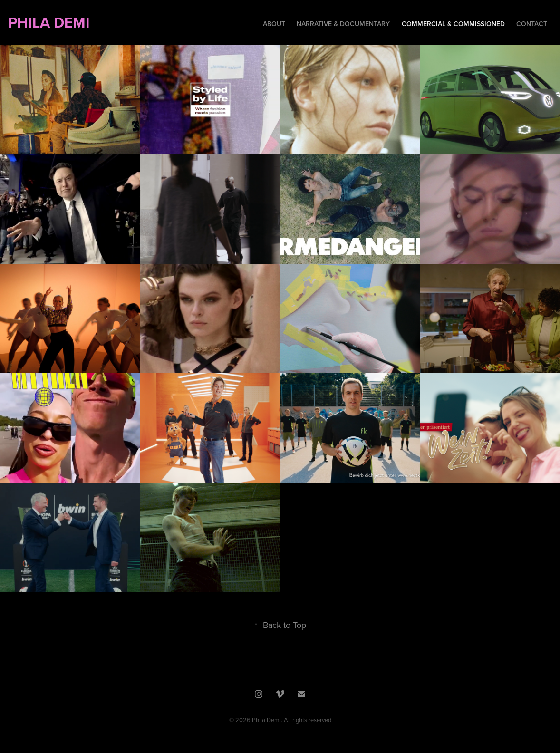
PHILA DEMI (112, 22)
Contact (532, 24)
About (274, 24)
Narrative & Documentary (343, 24)
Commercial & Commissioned (453, 24)
